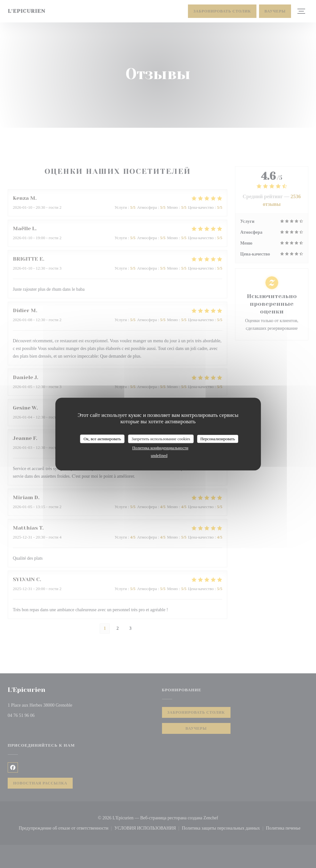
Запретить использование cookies (161, 439)
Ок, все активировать (102, 439)
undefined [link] (159, 455)
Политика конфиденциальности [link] (160, 448)
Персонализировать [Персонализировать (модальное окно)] (218, 439)
